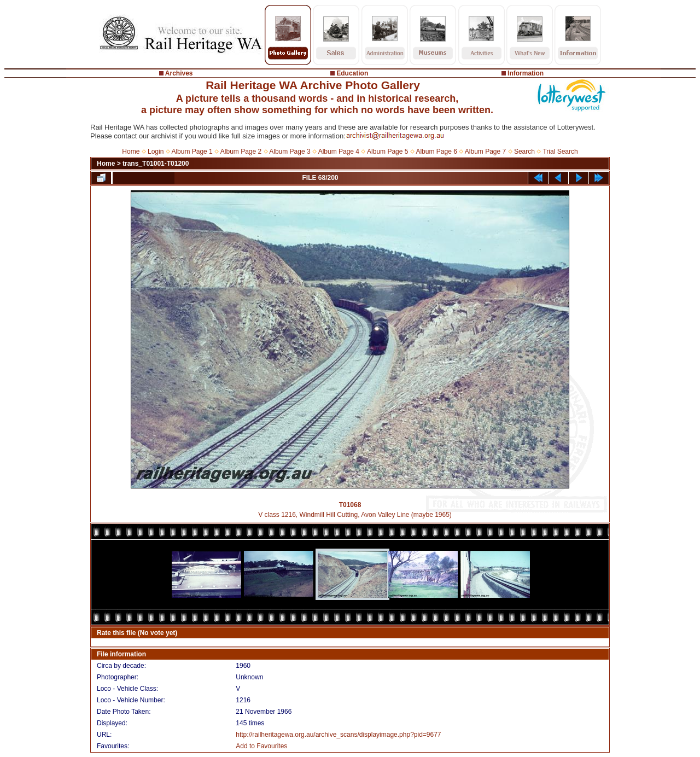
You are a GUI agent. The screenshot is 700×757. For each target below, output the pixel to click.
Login (156, 152)
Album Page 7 (485, 152)
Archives (179, 73)
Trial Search (560, 152)
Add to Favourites (261, 746)
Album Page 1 (192, 152)
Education (352, 73)
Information (526, 73)
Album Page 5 (387, 152)
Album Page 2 (241, 152)
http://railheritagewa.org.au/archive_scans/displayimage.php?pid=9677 (338, 735)
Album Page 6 (436, 152)
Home (131, 152)
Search (524, 152)
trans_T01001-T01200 (156, 164)
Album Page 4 (339, 152)
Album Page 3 (290, 152)
